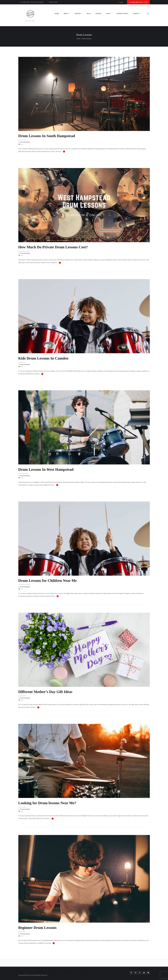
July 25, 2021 (22, 362)
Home (79, 39)
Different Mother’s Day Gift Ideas (48, 692)
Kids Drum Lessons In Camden (46, 358)
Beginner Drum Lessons (39, 928)
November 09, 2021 (24, 251)
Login (121, 2)
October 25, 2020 (23, 474)
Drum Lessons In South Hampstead (49, 136)
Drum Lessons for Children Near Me (50, 580)
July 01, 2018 (22, 696)
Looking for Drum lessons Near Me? (50, 803)
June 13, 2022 (22, 140)
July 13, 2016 (22, 807)
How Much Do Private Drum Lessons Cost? (56, 247)
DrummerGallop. (25, 142)
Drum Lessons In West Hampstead (48, 469)
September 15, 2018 (24, 585)
